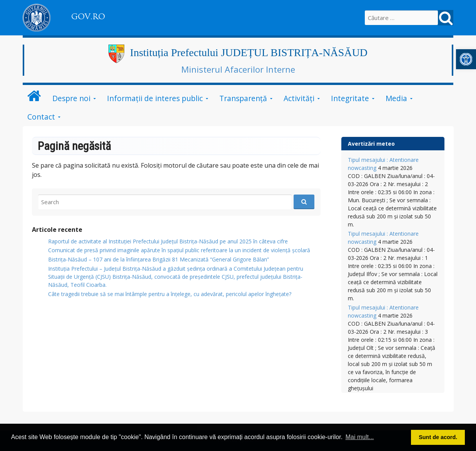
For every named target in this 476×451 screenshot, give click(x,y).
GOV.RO (88, 17)
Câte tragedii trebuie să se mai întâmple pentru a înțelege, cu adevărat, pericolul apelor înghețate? (170, 294)
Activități (299, 98)
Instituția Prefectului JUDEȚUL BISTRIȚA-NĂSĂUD (249, 52)
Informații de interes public (155, 98)
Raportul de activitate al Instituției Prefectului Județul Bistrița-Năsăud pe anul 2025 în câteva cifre (168, 241)
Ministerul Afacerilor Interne (238, 69)
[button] (466, 59)
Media (396, 98)
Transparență (243, 98)
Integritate (350, 98)
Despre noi (71, 98)
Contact (41, 117)
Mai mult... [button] (360, 437)
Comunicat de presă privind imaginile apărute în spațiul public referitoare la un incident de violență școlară (179, 250)
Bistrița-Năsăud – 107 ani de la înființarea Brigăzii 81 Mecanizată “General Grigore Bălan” (159, 259)
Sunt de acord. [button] (438, 437)
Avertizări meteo (371, 144)
